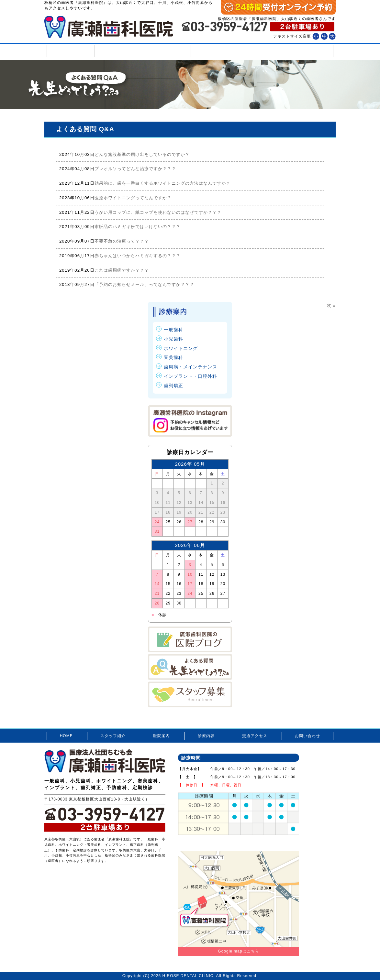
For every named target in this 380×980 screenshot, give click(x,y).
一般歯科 (173, 330)
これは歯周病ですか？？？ (122, 270)
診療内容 (214, 51)
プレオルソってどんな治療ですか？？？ (135, 169)
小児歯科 (173, 339)
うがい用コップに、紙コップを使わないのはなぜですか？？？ (158, 212)
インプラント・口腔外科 (190, 376)
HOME (70, 51)
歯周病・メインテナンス (190, 367)
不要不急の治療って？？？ (122, 241)
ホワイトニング (181, 348)
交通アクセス (262, 51)
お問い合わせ (310, 51)
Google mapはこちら (238, 951)
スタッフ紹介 (118, 51)
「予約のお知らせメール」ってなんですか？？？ (144, 284)
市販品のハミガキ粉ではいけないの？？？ (138, 227)
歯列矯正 (173, 386)
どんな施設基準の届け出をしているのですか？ (142, 154)
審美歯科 (173, 357)
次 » (331, 305)
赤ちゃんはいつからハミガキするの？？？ (138, 256)
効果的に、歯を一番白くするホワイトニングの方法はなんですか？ (162, 183)
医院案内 (166, 51)
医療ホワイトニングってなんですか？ (133, 198)
